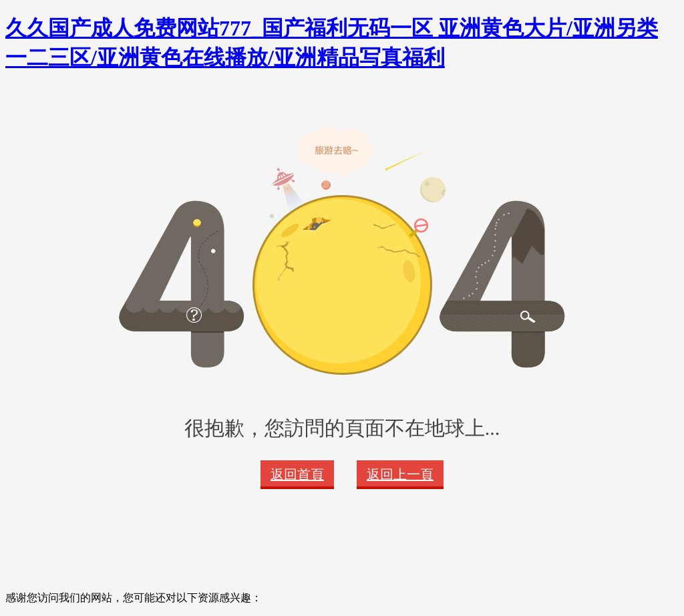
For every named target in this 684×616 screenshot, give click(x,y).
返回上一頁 (400, 474)
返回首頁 (297, 474)
